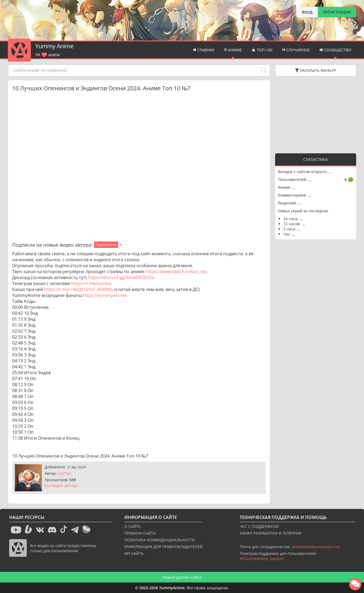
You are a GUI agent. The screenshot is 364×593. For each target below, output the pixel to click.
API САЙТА (134, 553)
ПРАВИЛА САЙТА (140, 533)
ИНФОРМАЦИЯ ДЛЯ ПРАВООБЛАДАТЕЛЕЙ (163, 547)
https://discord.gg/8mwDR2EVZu (121, 277)
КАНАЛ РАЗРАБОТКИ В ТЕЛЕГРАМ (271, 533)
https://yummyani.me (105, 295)
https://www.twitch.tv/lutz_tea (177, 271)
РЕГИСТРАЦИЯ (337, 12)
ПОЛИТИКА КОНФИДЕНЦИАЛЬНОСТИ (160, 540)
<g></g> (316, 114)
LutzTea (64, 473)
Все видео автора (61, 486)
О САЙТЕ (132, 526)
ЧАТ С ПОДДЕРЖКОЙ (259, 526)
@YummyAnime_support (262, 559)
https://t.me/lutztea (91, 283)
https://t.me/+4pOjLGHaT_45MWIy (79, 289)
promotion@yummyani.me (316, 547)
